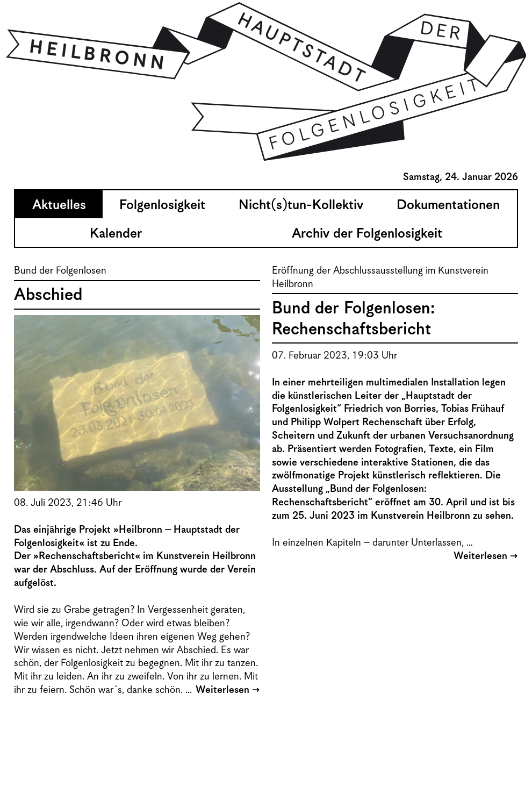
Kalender (116, 234)
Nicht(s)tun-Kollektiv (301, 205)
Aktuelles (59, 205)
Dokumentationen (448, 205)
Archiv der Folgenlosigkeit (367, 234)
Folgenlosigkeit (162, 205)
